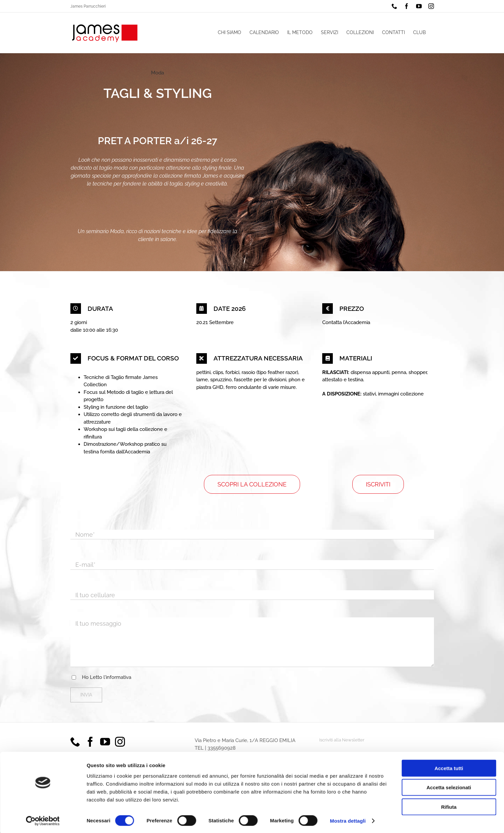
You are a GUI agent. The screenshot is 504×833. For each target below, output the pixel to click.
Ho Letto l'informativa (107, 677)
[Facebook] (90, 742)
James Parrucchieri (88, 6)
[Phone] (75, 742)
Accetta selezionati (449, 787)
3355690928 (222, 748)
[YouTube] (105, 742)
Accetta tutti (449, 767)
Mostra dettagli (348, 820)
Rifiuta (449, 806)
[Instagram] (120, 742)
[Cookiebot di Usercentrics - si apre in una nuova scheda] (43, 820)
